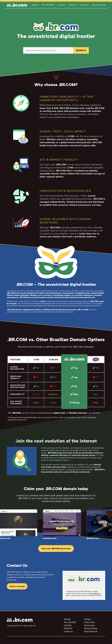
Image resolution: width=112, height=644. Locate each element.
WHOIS (71, 5)
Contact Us (84, 5)
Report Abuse (98, 5)
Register (35, 5)
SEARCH (81, 50)
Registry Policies (91, 628)
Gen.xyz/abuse (94, 594)
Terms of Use (89, 625)
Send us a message (17, 586)
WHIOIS (67, 628)
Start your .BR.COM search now (56, 549)
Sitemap (87, 619)
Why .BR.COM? (48, 5)
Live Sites (61, 5)
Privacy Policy (90, 622)
